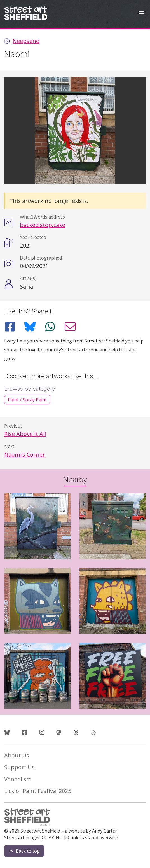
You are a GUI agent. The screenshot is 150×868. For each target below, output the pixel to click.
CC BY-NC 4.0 (55, 838)
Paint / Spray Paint (27, 400)
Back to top (24, 851)
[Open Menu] (141, 14)
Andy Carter (105, 831)
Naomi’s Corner (25, 455)
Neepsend (26, 41)
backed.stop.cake (43, 225)
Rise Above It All (25, 434)
